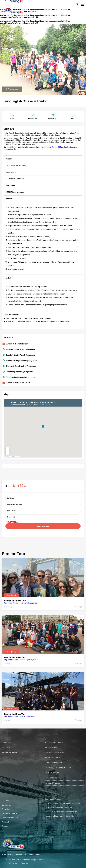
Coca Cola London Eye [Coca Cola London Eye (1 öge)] (53, 803)
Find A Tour (6, 747)
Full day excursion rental (54, 758)
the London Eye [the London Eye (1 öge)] (71, 812)
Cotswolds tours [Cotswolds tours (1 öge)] (70, 808)
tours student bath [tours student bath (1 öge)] (52, 816)
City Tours (8, 603)
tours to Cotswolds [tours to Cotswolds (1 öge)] (67, 816)
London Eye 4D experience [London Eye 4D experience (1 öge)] (55, 812)
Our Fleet (5, 801)
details (10, 266)
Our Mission (6, 805)
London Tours (35, 854)
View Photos (14, 89)
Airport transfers (51, 747)
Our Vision (6, 809)
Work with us (7, 822)
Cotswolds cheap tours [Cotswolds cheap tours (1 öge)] (71, 803)
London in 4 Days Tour (15, 657)
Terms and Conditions (53, 778)
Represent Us (21, 854)
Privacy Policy (7, 854)
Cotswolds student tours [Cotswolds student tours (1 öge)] (54, 808)
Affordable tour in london (54, 742)
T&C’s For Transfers (52, 773)
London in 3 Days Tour (15, 601)
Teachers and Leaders (10, 813)
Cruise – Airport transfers (54, 752)
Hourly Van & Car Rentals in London (58, 768)
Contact (5, 826)
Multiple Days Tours (31, 603)
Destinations (7, 742)
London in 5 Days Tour (15, 714)
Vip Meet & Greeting (9, 752)
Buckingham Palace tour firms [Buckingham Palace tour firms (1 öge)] (56, 799)
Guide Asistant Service (53, 763)
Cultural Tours (18, 603)
